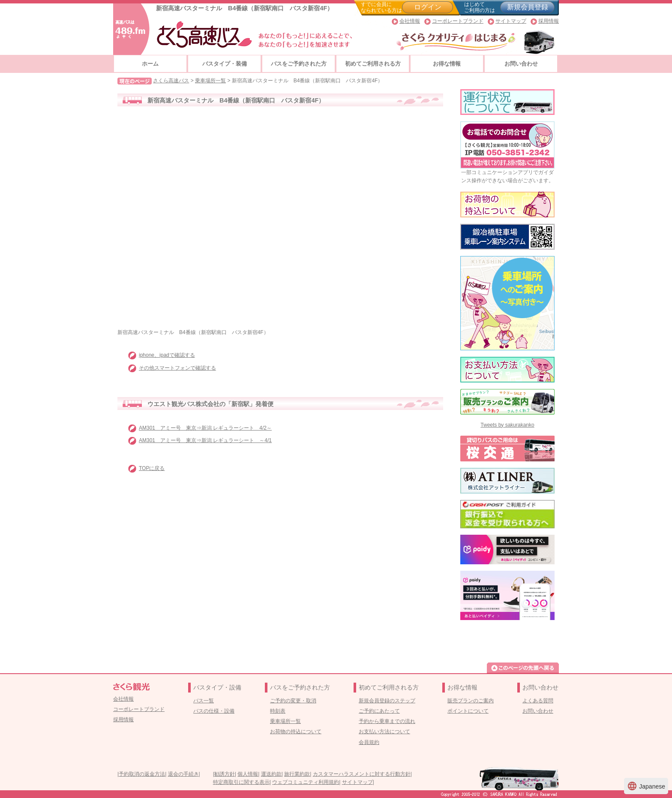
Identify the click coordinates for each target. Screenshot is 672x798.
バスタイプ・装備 (225, 64)
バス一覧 (204, 701)
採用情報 (549, 21)
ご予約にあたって (379, 711)
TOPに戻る (152, 468)
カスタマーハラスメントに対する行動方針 (362, 774)
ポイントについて (468, 711)
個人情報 (248, 774)
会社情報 (410, 21)
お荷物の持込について (296, 732)
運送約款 (271, 774)
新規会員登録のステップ (387, 701)
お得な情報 (447, 64)
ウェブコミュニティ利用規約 (306, 782)
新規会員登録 (528, 7)
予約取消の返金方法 (142, 774)
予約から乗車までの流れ (387, 721)
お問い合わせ (521, 64)
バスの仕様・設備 (214, 711)
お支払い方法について (384, 732)
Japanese (646, 786)
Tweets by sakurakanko (507, 425)
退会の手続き (183, 774)
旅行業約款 (297, 774)
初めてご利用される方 (373, 64)
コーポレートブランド (458, 21)
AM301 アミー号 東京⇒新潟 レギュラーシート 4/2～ (205, 428)
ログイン (428, 7)
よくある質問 (538, 701)
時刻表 (278, 711)
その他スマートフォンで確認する (177, 368)
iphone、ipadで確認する (167, 355)
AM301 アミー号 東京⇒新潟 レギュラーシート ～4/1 (205, 440)
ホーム (150, 64)
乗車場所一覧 (210, 81)
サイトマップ (511, 21)
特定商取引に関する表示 (241, 782)
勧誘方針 (225, 774)
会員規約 (369, 742)
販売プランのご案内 (471, 701)
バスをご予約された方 (299, 64)
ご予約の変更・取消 (293, 701)
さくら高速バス (171, 81)
